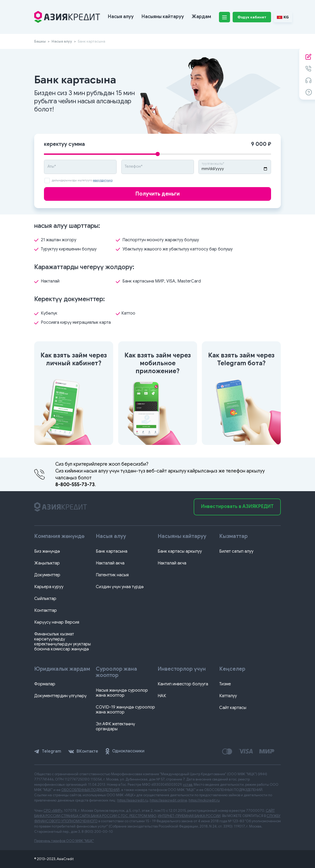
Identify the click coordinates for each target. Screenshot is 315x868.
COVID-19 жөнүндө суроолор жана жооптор (125, 710)
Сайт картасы (233, 708)
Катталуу (228, 696)
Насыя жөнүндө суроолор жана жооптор (122, 693)
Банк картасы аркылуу (180, 551)
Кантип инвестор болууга (183, 684)
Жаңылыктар (47, 563)
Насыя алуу (121, 17)
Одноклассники (125, 751)
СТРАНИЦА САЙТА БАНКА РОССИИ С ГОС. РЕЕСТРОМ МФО (109, 816)
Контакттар (46, 610)
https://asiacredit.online (168, 800)
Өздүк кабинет (252, 17)
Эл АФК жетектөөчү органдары (115, 726)
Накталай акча (110, 563)
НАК (162, 696)
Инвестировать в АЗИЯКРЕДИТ (237, 506)
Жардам (201, 17)
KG (283, 17)
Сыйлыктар (45, 599)
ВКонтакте (83, 751)
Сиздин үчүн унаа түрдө (120, 587)
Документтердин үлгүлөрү (60, 696)
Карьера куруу (49, 587)
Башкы (40, 41)
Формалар (45, 684)
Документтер (47, 575)
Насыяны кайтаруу (163, 17)
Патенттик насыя (112, 575)
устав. (188, 785)
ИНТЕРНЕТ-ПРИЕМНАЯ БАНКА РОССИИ (189, 816)
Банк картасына (112, 551)
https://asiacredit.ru (133, 800)
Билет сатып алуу (236, 551)
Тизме (225, 684)
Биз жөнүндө (47, 551)
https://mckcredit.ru (204, 800)
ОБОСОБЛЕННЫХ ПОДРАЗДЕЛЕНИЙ (90, 790)
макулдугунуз (103, 180)
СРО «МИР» (53, 811)
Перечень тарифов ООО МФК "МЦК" (64, 841)
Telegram (48, 751)
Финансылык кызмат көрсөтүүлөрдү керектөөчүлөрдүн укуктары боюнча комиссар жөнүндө (62, 642)
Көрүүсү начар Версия (57, 622)
